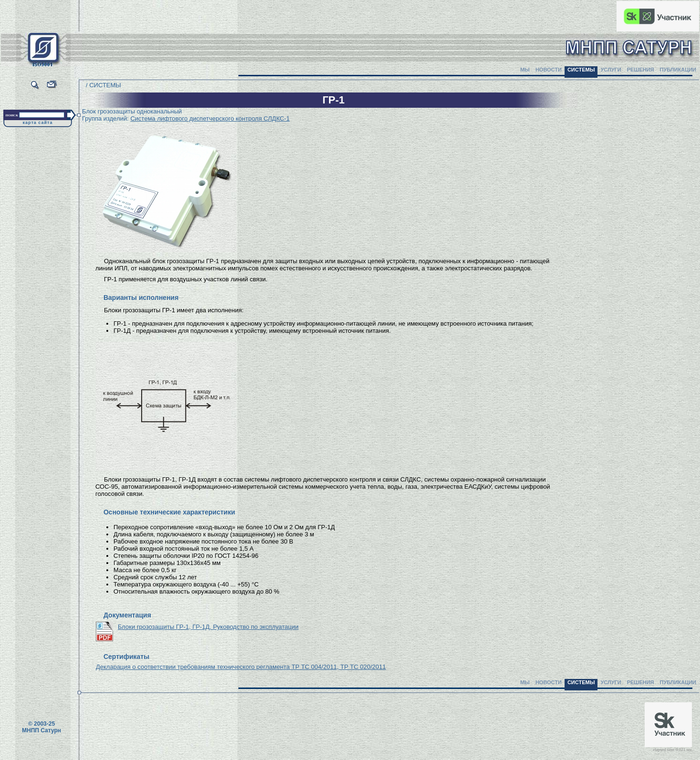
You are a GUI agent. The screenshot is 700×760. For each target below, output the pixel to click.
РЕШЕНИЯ (641, 70)
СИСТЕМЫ (581, 70)
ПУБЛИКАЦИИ (678, 70)
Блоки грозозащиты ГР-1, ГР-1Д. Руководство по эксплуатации (208, 627)
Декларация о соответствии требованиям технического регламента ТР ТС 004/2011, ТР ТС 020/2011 (241, 667)
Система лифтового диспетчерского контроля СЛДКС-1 (210, 118)
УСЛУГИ (611, 70)
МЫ (525, 70)
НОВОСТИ (549, 70)
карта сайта (38, 123)
